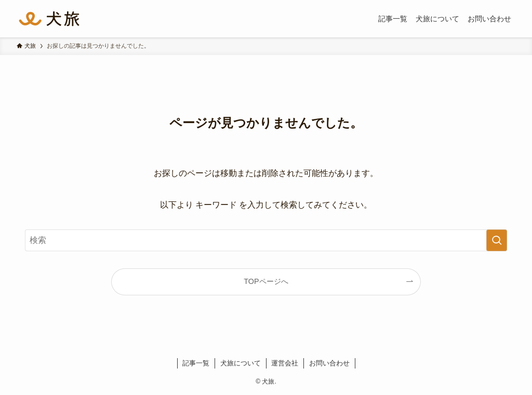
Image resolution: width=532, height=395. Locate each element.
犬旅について (241, 363)
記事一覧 (196, 363)
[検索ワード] (266, 240)
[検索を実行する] (497, 240)
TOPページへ (266, 281)
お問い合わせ (329, 363)
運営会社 (285, 363)
